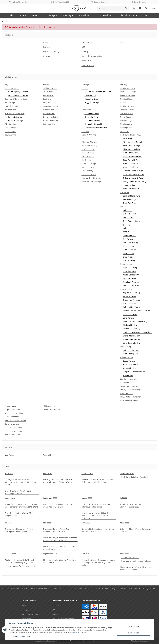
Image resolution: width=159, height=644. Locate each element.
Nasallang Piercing (131, 282)
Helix (125, 228)
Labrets (123, 103)
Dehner (123, 207)
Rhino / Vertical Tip (131, 286)
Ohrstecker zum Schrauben (96, 128)
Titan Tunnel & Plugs (132, 167)
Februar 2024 (87, 473)
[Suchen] (110, 8)
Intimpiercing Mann (131, 354)
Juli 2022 (124, 498)
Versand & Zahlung (51, 52)
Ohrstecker (86, 110)
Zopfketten (48, 99)
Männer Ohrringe (89, 164)
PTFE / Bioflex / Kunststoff (131, 397)
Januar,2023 (10, 498)
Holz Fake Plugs (129, 199)
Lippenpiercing (126, 289)
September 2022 (50, 498)
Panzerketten (49, 95)
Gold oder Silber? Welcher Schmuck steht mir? (135, 530)
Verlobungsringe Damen (18, 92)
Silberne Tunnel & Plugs (133, 171)
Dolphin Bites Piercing (132, 307)
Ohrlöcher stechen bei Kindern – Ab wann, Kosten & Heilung (58, 506)
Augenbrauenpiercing (129, 386)
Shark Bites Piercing (131, 329)
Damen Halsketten (51, 117)
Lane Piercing (129, 318)
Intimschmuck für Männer (89, 588)
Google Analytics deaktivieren (45, 641)
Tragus (126, 232)
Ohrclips (85, 131)
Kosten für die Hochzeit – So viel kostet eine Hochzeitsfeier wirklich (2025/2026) (21, 506)
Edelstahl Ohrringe (89, 142)
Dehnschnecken (130, 214)
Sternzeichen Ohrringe (91, 178)
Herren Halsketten (51, 120)
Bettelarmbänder (12, 424)
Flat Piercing (128, 239)
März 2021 (124, 554)
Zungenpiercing (127, 357)
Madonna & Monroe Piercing (135, 321)
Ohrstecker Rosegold (93, 124)
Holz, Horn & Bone (131, 153)
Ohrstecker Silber (92, 113)
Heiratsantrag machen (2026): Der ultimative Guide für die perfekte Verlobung (96, 516)
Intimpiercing (126, 347)
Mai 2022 (47, 523)
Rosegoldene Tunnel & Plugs (135, 181)
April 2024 (9, 473)
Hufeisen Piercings (128, 92)
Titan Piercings (126, 393)
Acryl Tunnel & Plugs (132, 146)
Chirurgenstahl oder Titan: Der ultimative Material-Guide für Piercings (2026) (21, 482)
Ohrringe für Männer (129, 588)
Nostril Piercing (129, 271)
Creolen (85, 88)
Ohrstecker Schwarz (93, 120)
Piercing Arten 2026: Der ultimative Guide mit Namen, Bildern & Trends (58, 481)
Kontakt (46, 47)
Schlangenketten (50, 88)
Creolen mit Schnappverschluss (98, 92)
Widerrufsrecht (88, 65)
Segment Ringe (126, 113)
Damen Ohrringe (89, 167)
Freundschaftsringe (13, 106)
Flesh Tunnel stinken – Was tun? (134, 477)
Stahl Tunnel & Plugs (132, 160)
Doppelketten (49, 113)
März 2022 (124, 523)
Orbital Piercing (130, 250)
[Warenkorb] (150, 8)
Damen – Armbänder (13, 427)
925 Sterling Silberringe (15, 113)
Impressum (13, 637)
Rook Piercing (129, 253)
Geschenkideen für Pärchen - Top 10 (21, 566)
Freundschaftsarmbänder (15, 420)
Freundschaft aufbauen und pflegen (136, 561)
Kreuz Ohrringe (88, 153)
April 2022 (86, 523)
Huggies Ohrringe (92, 103)
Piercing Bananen (127, 88)
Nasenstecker (126, 117)
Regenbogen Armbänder (15, 413)
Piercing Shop (144, 641)
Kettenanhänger (50, 124)
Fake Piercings (126, 120)
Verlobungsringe (12, 88)
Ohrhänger (86, 106)
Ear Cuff (85, 138)
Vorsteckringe (10, 110)
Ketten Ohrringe (88, 149)
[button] (134, 8)
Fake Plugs (124, 192)
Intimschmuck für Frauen (64, 588)
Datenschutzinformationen (93, 56)
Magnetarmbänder (13, 410)
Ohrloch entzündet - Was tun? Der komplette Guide (19, 514)
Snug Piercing (129, 257)
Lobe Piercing (129, 246)
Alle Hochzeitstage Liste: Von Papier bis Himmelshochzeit (60, 548)
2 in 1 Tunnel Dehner (132, 221)
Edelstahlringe (11, 124)
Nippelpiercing (126, 382)
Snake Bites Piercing (131, 336)
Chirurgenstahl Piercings (130, 390)
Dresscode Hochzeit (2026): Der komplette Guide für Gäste (56, 530)
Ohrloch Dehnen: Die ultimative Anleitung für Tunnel (18, 492)
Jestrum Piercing (130, 314)
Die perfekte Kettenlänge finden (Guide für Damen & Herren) (98, 530)
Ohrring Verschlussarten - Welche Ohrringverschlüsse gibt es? (19, 530)
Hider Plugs (128, 138)
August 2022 (87, 498)
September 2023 (127, 473)
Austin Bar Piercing (131, 275)
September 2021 (50, 554)
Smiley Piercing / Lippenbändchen (137, 332)
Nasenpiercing (126, 264)
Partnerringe (10, 103)
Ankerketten (48, 92)
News (46, 42)
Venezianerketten (50, 106)
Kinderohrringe (88, 171)
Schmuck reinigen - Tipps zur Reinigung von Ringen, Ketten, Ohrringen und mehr (98, 563)
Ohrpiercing (125, 225)
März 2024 (48, 473)
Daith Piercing (129, 260)
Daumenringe (10, 135)
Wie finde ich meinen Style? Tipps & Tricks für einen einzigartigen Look (20, 561)
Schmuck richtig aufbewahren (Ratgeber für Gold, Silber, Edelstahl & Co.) (60, 539)
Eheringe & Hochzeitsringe (16, 99)
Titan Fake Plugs (130, 203)
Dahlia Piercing (129, 303)
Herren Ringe (10, 131)
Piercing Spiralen (127, 106)
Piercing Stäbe (126, 99)
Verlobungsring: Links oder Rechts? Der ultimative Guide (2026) (136, 506)
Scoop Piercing (129, 361)
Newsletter (48, 56)
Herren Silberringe (15, 120)
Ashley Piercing (129, 296)
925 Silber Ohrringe (90, 146)
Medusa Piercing (130, 325)
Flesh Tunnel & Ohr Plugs (131, 135)
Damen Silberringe (16, 117)
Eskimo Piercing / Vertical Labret (136, 311)
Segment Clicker (127, 110)
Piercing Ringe (126, 128)
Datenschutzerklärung (80, 632)
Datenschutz (25, 637)
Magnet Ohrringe (89, 135)
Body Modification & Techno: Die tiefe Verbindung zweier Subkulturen (97, 481)
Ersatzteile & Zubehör (129, 400)
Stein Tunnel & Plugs (132, 164)
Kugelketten (48, 103)
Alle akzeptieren (134, 626)
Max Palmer (10, 455)
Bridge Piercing (129, 278)
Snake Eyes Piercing (131, 365)
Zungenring (128, 375)
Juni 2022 (9, 523)
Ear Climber (87, 160)
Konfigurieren (134, 633)
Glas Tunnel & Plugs (131, 149)
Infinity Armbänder (13, 435)
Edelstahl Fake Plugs (132, 196)
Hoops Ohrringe (91, 99)
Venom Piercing (130, 368)
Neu (145, 15)
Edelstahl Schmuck (52, 410)
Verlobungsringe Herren (18, 95)
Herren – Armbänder (13, 431)
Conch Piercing (129, 235)
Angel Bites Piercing (131, 293)
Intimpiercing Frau (131, 350)
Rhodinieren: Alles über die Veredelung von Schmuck (60, 561)
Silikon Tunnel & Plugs (132, 156)
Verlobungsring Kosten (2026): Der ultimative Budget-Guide (96, 506)
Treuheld (47, 455)
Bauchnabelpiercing (129, 379)
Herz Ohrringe (88, 156)
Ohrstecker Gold (91, 117)
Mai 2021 (85, 554)
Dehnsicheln (128, 217)
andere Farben (129, 185)
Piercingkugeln (126, 124)
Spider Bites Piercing (132, 339)
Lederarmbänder (12, 417)
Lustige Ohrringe (89, 174)
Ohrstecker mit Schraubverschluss (35, 588)
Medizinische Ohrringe (91, 181)
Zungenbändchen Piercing (134, 372)
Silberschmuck (50, 406)
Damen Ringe (10, 128)
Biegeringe (125, 131)
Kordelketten (49, 110)
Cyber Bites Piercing (131, 300)
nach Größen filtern (131, 189)
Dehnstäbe (128, 210)
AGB (83, 47)
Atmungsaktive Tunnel (132, 142)
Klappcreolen (90, 95)
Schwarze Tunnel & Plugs (134, 174)
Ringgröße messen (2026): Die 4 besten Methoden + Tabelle (136, 568)
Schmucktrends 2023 (130, 557)
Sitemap (85, 52)
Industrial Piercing (131, 242)
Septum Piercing (130, 268)
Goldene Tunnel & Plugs (133, 178)
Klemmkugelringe (127, 95)
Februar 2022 (10, 554)
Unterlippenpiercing (132, 343)
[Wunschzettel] (140, 8)
